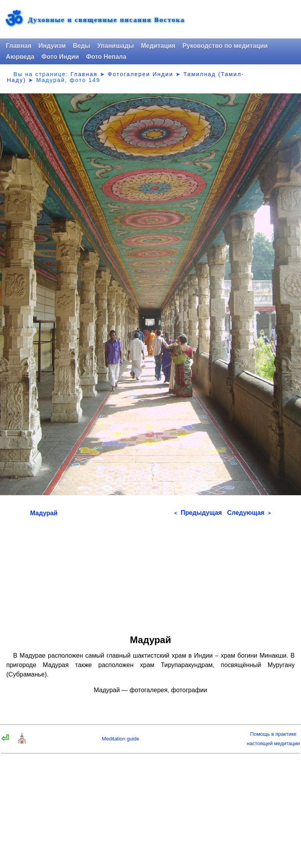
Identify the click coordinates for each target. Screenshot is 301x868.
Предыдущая (198, 513)
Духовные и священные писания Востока (106, 20)
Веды (82, 46)
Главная (19, 46)
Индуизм (52, 46)
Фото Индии (60, 57)
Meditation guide (121, 739)
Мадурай (44, 513)
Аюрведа (20, 57)
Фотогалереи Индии (141, 74)
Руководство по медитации (225, 46)
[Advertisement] (150, 573)
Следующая (249, 513)
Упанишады (115, 46)
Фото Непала (106, 57)
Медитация (158, 46)
